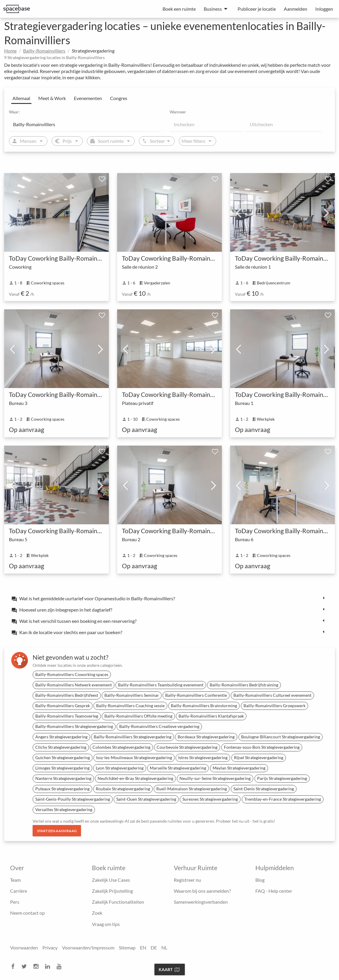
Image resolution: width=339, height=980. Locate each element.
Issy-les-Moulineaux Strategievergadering (134, 757)
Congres (119, 98)
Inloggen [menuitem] (324, 9)
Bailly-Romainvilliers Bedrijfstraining (244, 685)
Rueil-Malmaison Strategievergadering (192, 789)
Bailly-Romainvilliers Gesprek (63, 706)
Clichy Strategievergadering (61, 747)
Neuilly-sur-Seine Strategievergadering (215, 778)
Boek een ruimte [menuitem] (179, 9)
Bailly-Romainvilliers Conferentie (196, 695)
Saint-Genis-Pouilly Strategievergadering (73, 799)
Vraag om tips (106, 924)
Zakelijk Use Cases (111, 880)
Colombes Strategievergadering (121, 747)
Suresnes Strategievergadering (210, 799)
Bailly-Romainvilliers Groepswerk (274, 706)
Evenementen (88, 98)
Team (15, 880)
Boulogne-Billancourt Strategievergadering (281, 737)
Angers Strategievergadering (61, 737)
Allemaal (21, 98)
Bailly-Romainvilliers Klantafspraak (211, 716)
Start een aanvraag (57, 831)
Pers (15, 902)
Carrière (19, 891)
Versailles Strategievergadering (64, 809)
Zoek (97, 913)
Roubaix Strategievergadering (123, 789)
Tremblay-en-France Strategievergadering (283, 799)
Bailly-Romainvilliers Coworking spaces (72, 674)
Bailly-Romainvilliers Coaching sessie (130, 706)
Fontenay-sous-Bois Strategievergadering (262, 747)
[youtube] (61, 966)
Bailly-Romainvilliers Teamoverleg (67, 716)
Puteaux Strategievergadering (62, 789)
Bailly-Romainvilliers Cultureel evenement (272, 695)
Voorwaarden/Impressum (88, 947)
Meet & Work (52, 98)
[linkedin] (49, 966)
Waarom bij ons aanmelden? (202, 891)
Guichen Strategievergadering (63, 757)
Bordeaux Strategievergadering (206, 737)
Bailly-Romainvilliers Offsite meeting (138, 716)
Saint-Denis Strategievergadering (264, 789)
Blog (260, 880)
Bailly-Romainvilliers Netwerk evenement (74, 685)
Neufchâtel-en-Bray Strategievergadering (135, 778)
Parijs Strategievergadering (282, 778)
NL (164, 947)
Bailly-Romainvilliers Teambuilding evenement (161, 685)
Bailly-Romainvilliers (44, 51)
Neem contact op (27, 913)
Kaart (169, 969)
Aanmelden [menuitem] (296, 9)
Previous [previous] (238, 213)
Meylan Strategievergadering (239, 768)
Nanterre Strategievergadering (63, 778)
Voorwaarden (24, 947)
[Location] (85, 124)
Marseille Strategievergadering (178, 768)
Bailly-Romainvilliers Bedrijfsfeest (67, 695)
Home (10, 51)
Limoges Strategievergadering (62, 768)
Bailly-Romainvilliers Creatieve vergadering (159, 726)
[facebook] (15, 966)
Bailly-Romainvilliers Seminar (132, 695)
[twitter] (26, 966)
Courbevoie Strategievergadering (187, 747)
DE (154, 947)
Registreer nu (187, 880)
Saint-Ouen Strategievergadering (146, 799)
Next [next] (327, 213)
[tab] (169, 598)
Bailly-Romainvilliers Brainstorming (204, 706)
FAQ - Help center (274, 891)
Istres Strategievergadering (203, 757)
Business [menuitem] (213, 9)
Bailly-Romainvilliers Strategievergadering (74, 726)
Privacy (50, 947)
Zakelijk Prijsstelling (112, 891)
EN (143, 947)
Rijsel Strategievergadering (259, 757)
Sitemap (127, 947)
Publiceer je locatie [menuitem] (257, 9)
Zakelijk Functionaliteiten (118, 902)
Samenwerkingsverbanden (201, 902)
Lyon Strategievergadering (120, 768)
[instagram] (38, 966)
